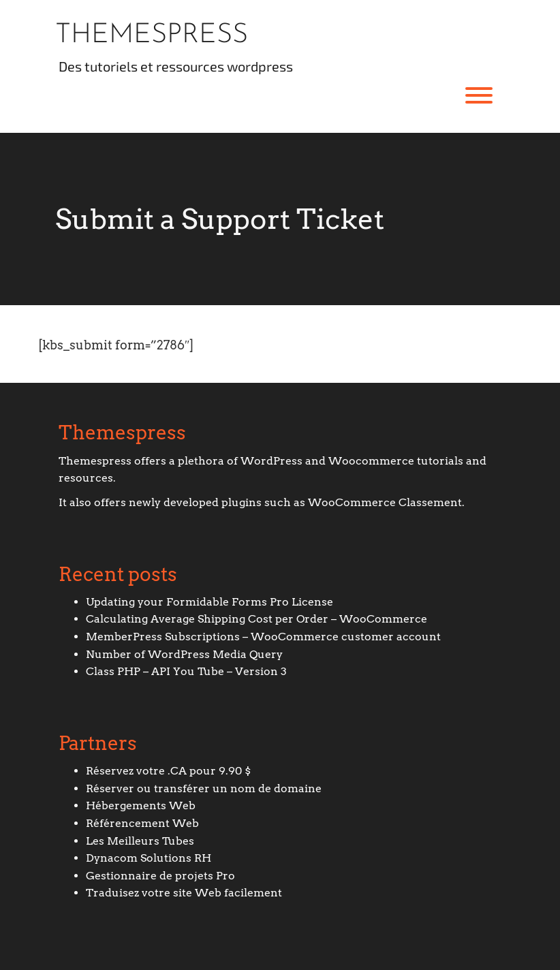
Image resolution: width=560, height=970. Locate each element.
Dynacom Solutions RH (149, 858)
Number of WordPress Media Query (184, 654)
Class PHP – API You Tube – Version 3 (186, 671)
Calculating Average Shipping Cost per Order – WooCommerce (256, 619)
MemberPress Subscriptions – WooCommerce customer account (263, 637)
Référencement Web (142, 823)
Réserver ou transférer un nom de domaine (204, 788)
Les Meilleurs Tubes (140, 841)
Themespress (152, 35)
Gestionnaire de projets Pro (160, 876)
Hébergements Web (141, 805)
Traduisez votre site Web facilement (184, 893)
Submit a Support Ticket (220, 219)
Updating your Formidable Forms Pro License (209, 602)
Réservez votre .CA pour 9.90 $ (168, 771)
